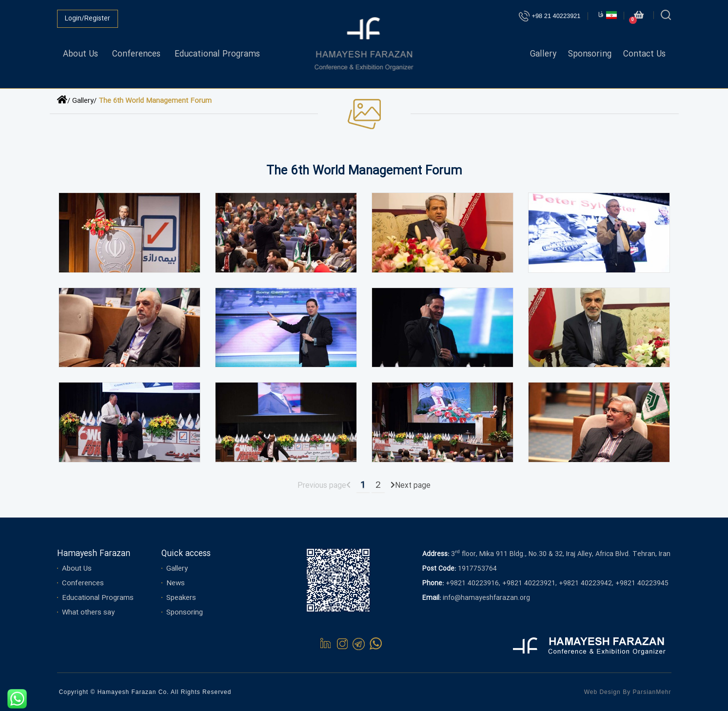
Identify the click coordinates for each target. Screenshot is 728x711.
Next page (413, 486)
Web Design (602, 692)
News (176, 583)
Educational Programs (217, 54)
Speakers (181, 598)
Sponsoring (590, 54)
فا (607, 15)
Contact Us (644, 54)
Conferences (136, 54)
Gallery (543, 54)
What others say (88, 613)
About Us (80, 54)
